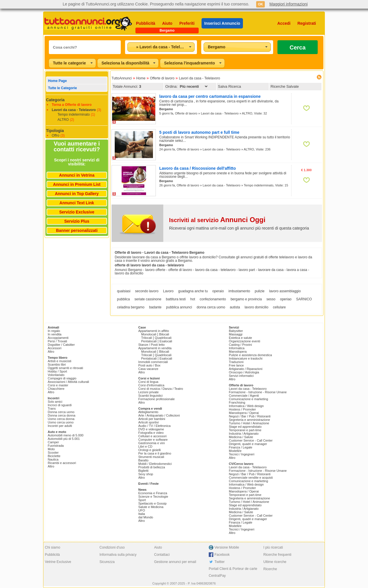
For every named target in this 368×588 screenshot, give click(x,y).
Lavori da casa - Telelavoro (74, 110)
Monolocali (149, 334)
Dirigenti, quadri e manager (248, 444)
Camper (53, 442)
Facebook (222, 555)
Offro (55, 135)
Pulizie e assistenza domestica (250, 355)
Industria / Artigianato (244, 434)
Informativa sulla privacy (118, 555)
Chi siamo (52, 547)
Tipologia (55, 131)
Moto (51, 449)
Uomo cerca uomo (61, 422)
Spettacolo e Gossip (152, 503)
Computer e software (153, 440)
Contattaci (162, 555)
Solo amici (55, 402)
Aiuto (167, 23)
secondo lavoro (147, 291)
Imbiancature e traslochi (246, 358)
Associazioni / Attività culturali (68, 382)
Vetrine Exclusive (58, 562)
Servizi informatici (241, 376)
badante (155, 307)
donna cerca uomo (211, 307)
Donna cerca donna (62, 415)
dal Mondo (146, 517)
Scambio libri (57, 364)
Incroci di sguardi (60, 405)
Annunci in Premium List (77, 184)
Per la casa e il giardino (155, 453)
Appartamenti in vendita (155, 348)
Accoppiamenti (58, 338)
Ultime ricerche (275, 562)
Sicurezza (107, 562)
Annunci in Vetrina (77, 175)
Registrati (307, 23)
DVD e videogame (151, 429)
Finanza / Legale (240, 447)
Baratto (143, 460)
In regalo (54, 331)
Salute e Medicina (151, 507)
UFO (142, 510)
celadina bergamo (131, 307)
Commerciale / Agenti (244, 396)
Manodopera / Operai (244, 413)
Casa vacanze (148, 369)
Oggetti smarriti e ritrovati (65, 368)
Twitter (220, 562)
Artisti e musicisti (60, 361)
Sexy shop (146, 474)
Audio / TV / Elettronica (154, 426)
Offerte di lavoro (162, 78)
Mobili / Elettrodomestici (155, 464)
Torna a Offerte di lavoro (72, 105)
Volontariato (56, 375)
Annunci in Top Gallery (77, 194)
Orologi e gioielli (149, 450)
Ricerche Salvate (285, 86)
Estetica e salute (240, 338)
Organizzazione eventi (245, 341)
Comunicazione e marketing (248, 399)
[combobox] (161, 47)
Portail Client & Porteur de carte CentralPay (233, 572)
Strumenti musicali (151, 457)
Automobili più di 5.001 (64, 439)
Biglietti (143, 471)
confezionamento (213, 299)
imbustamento (239, 291)
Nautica (53, 459)
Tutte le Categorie (62, 88)
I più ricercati (273, 547)
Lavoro (168, 291)
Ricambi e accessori (62, 463)
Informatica (237, 348)
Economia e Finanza (153, 493)
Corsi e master (58, 385)
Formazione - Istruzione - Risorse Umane (258, 392)
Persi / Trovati (57, 341)
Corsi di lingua (148, 382)
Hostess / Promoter (242, 409)
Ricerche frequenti (277, 555)
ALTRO (63, 120)
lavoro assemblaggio (285, 291)
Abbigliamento (148, 412)
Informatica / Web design (246, 406)
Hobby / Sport (57, 371)
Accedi (284, 23)
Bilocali (164, 334)
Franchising (237, 402)
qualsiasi (124, 291)
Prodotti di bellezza (152, 467)
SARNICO (304, 299)
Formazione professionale (157, 399)
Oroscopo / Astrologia (244, 372)
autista (235, 307)
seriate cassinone (148, 299)
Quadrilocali (163, 338)
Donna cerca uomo (61, 412)
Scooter (53, 453)
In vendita (55, 334)
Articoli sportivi (148, 422)
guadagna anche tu (193, 291)
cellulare (279, 307)
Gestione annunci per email (175, 562)
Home (141, 78)
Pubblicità (146, 23)
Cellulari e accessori (152, 436)
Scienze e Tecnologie (153, 497)
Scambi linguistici (150, 396)
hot (193, 299)
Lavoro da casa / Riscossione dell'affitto (198, 168)
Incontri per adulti (60, 426)
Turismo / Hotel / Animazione (249, 423)
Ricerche (270, 569)
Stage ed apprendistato (245, 427)
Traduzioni (236, 362)
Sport (142, 500)
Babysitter (236, 331)
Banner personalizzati (77, 230)
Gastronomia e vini (152, 443)
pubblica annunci (179, 307)
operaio (218, 291)
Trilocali (147, 338)
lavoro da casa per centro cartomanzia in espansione (210, 96)
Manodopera (238, 352)
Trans (52, 408)
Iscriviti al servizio (217, 220)
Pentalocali (149, 341)
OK (260, 4)
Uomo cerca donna (61, 419)
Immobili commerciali (153, 362)
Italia (142, 514)
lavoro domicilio (257, 307)
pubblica (123, 299)
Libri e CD (145, 446)
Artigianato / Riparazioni (246, 369)
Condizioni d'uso (112, 547)
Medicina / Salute (241, 437)
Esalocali (166, 341)
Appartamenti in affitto (154, 331)
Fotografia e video (151, 433)
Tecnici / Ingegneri (242, 454)
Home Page (57, 81)
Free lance (236, 365)
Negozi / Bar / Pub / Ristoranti (250, 416)
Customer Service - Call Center (251, 440)
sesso (271, 299)
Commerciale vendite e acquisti (251, 478)
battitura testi (176, 299)
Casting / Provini (240, 345)
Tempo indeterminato (74, 114)
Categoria (55, 100)
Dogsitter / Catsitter (61, 345)
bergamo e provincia (246, 299)
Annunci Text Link (77, 203)
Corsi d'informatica (151, 385)
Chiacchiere (56, 389)
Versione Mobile (227, 547)
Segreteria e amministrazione (249, 420)
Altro (51, 352)
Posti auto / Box (149, 365)
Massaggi (236, 334)
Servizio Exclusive (77, 212)
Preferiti (187, 23)
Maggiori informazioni (289, 4)
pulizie (260, 291)
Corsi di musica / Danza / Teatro (161, 389)
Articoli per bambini (152, 419)
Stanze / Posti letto (152, 345)
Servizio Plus (77, 221)
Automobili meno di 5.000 (66, 435)
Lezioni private (148, 392)
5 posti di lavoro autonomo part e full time (199, 132)
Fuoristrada (56, 446)
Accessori (55, 348)
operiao (286, 299)
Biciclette (54, 456)
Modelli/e (235, 451)
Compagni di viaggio (62, 378)
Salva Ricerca (229, 86)
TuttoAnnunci (122, 78)
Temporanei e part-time (245, 430)
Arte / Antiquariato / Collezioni (159, 415)
